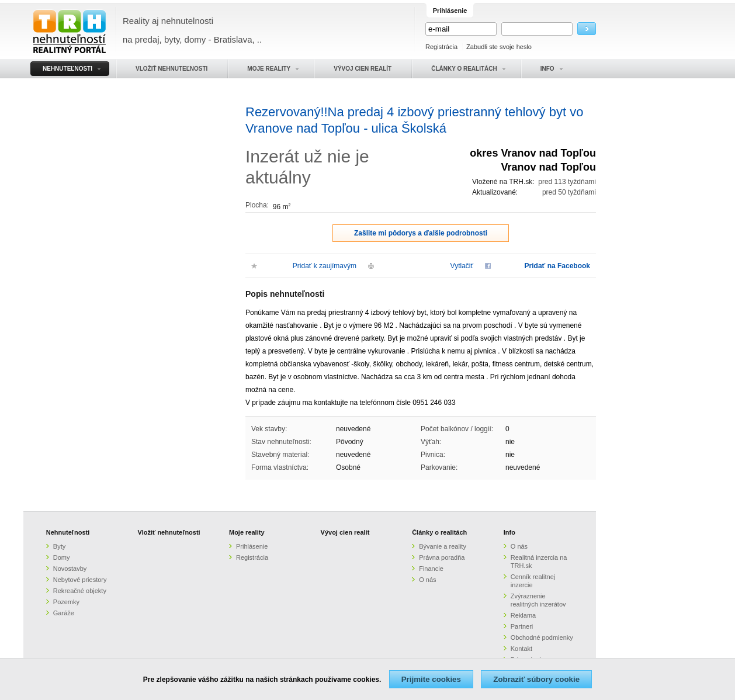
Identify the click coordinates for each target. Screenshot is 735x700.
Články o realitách (439, 532)
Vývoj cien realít (345, 532)
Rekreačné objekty (80, 591)
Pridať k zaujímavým (325, 266)
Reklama (523, 615)
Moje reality (247, 532)
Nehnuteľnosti (68, 532)
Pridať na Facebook (557, 266)
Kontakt (521, 649)
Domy (62, 557)
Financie (431, 569)
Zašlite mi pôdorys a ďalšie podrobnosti (421, 233)
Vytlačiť (462, 266)
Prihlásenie (252, 546)
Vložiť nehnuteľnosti (169, 532)
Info (509, 532)
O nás (427, 580)
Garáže (64, 613)
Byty (59, 546)
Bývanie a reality (443, 546)
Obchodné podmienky (542, 637)
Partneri (522, 626)
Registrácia (441, 47)
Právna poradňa (442, 557)
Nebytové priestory (80, 580)
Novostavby (70, 569)
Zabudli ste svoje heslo (499, 47)
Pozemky (66, 602)
